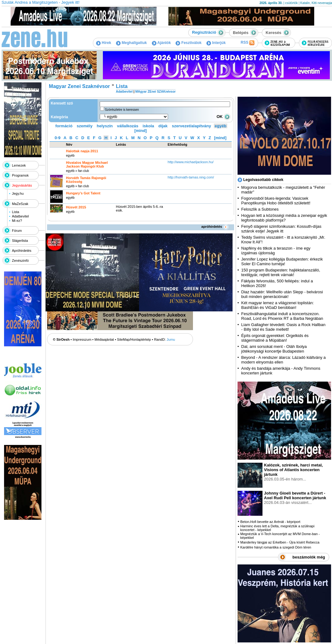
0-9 (58, 138)
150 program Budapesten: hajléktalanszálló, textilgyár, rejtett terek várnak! (281, 272)
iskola (148, 126)
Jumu (171, 339)
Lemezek (19, 165)
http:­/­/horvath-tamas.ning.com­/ (191, 177)
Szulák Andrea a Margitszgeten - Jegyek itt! (41, 2)
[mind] (141, 131)
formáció (64, 126)
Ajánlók (161, 43)
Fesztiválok (188, 43)
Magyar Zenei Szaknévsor (79, 86)
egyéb (221, 126)
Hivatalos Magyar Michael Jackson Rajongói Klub (87, 164)
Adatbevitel (20, 216)
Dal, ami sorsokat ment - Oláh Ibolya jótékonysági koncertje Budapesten (274, 349)
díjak (163, 126)
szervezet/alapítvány (191, 126)
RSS (248, 43)
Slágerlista (20, 241)
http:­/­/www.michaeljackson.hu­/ (191, 162)
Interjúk (216, 43)
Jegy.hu (18, 193)
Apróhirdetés (22, 251)
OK (224, 117)
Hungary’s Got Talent (83, 193)
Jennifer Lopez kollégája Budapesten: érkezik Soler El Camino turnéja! (282, 261)
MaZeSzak (20, 204)
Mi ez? (17, 221)
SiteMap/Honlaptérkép (134, 339)
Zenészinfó (20, 261)
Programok (20, 175)
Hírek (103, 43)
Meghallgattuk (131, 43)
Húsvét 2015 (76, 207)
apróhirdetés (215, 227)
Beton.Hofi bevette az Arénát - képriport (270, 522)
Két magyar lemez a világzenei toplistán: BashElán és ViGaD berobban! (278, 305)
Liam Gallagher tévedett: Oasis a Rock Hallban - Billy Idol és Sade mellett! (283, 327)
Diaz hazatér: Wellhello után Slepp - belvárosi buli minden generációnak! (282, 294)
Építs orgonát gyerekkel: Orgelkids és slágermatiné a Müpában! (275, 338)
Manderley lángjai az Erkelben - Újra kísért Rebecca (280, 542)
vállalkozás (128, 126)
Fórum (17, 231)
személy (85, 126)
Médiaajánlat (104, 339)
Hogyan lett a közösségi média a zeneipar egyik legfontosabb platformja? (284, 218)
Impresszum (82, 339)
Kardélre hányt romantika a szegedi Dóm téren (276, 547)
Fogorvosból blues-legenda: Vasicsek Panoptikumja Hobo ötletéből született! (276, 201)
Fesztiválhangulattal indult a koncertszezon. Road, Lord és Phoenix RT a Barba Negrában (282, 316)
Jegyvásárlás (22, 185)
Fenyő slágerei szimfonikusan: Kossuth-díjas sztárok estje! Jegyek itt (281, 229)
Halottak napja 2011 (82, 151)
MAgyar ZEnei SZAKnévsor (155, 92)
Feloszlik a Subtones (260, 209)
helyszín (105, 126)
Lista (15, 212)
